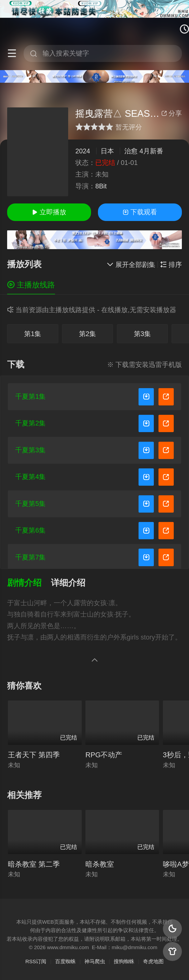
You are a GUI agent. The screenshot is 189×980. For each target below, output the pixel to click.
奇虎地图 (153, 961)
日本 (107, 151)
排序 (171, 265)
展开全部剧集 (131, 265)
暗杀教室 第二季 (34, 864)
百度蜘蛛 (65, 961)
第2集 (87, 334)
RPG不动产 (104, 755)
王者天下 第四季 (34, 755)
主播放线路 (31, 285)
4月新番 (151, 151)
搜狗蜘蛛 (124, 961)
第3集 (142, 334)
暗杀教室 (100, 864)
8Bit (101, 186)
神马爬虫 (95, 961)
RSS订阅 (36, 961)
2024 (83, 151)
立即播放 (49, 212)
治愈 (131, 151)
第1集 (33, 334)
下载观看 (140, 212)
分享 (172, 113)
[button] (29, 583)
